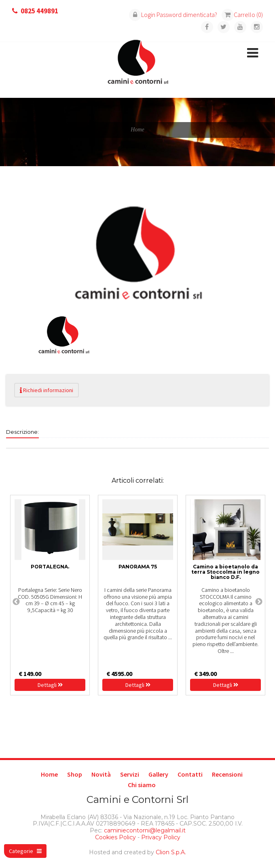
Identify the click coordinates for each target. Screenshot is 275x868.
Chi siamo (142, 785)
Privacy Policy (161, 837)
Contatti (190, 774)
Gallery (158, 774)
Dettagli (50, 685)
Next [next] (259, 602)
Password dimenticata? (187, 15)
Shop (75, 774)
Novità (101, 774)
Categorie (25, 851)
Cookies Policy (115, 837)
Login (142, 15)
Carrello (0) (242, 15)
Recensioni (227, 774)
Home (49, 774)
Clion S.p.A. (171, 852)
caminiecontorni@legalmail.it (144, 830)
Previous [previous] (16, 602)
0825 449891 (39, 11)
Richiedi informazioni (47, 390)
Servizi (130, 774)
